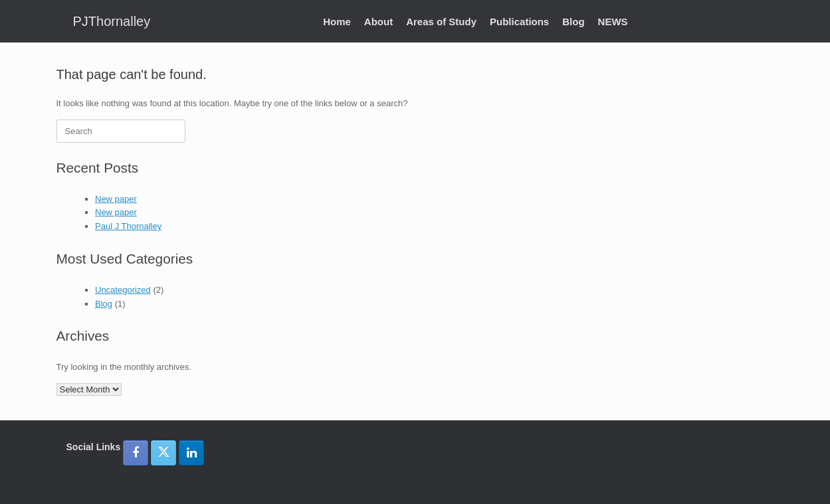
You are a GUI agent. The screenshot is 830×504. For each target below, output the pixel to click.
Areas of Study (441, 22)
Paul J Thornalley (128, 226)
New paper (116, 199)
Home (337, 22)
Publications (519, 22)
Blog (573, 22)
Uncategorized (123, 290)
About (378, 22)
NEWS (613, 22)
